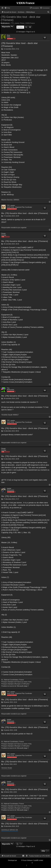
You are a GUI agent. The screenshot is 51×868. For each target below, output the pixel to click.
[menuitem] (7, 8)
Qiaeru (35, 863)
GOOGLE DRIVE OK (10, 830)
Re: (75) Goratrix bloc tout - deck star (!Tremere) (25, 213)
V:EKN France (30, 23)
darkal (9, 489)
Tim (8, 388)
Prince (22, 23)
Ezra (8, 35)
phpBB (19, 860)
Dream (3, 233)
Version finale (7, 768)
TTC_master (15, 23)
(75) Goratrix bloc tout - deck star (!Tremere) (21, 18)
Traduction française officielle (23, 863)
